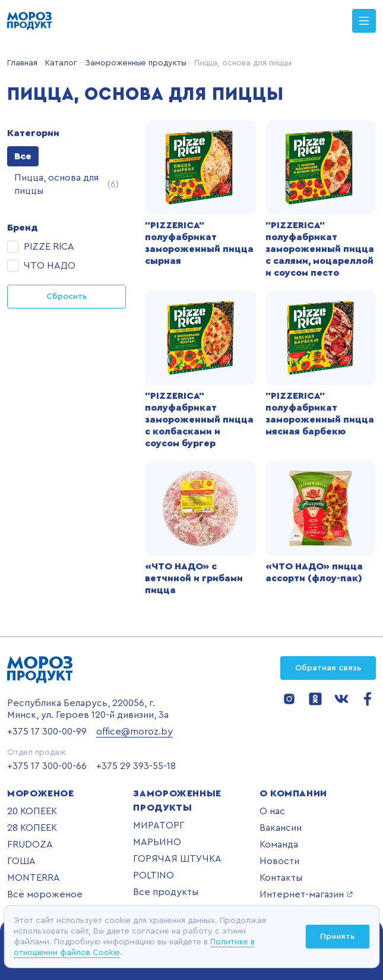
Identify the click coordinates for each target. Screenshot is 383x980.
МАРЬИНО (157, 842)
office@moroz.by (134, 732)
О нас (272, 811)
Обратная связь (328, 668)
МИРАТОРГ (159, 825)
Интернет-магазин (306, 894)
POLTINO (153, 875)
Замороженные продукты (134, 63)
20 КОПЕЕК (32, 811)
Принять (337, 937)
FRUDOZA (30, 844)
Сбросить (67, 297)
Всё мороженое (45, 894)
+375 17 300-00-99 (47, 732)
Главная (22, 63)
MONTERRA (34, 878)
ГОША (21, 861)
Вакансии (281, 828)
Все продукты (166, 892)
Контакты (281, 878)
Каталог (60, 63)
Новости (279, 861)
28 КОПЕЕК (32, 828)
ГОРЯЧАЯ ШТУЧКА (177, 859)
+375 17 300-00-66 (47, 766)
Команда (279, 844)
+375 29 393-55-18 (136, 766)
